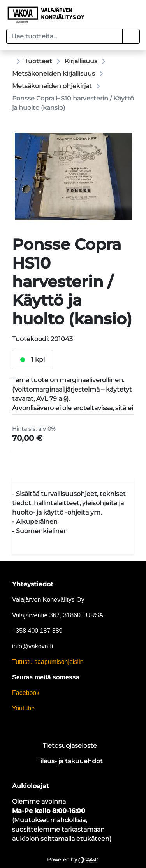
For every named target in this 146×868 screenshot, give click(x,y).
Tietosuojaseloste (70, 746)
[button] (131, 36)
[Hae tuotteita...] (64, 36)
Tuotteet (38, 61)
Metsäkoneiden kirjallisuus (54, 74)
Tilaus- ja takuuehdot (70, 761)
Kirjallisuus (81, 61)
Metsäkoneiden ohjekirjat (52, 86)
